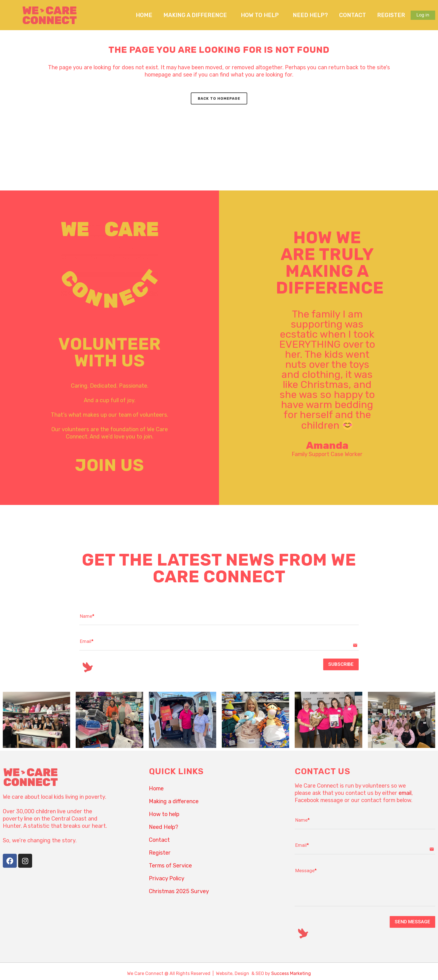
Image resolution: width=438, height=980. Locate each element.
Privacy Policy (167, 878)
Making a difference (197, 15)
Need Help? (310, 15)
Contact (353, 15)
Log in (423, 15)
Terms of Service (170, 865)
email (405, 793)
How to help (261, 15)
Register (391, 15)
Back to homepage (219, 98)
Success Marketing (291, 973)
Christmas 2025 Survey (179, 891)
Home (144, 15)
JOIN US (110, 465)
